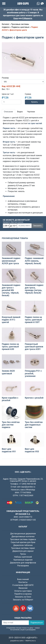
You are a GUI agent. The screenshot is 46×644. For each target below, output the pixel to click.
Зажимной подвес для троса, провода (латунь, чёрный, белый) (34, 289)
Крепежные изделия (23, 560)
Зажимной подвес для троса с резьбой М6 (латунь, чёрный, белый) (11, 290)
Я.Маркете (27, 18)
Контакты (23, 582)
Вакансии (23, 588)
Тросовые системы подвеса (23, 539)
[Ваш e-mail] (15, 623)
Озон (16, 18)
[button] (5, 58)
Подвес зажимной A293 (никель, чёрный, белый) (34, 261)
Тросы (23, 554)
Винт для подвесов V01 (9, 450)
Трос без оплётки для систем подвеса (11, 425)
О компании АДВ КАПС (23, 585)
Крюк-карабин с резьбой (10, 399)
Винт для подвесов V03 (32, 450)
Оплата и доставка (23, 591)
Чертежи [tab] (31, 112)
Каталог (6, 24)
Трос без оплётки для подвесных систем (34, 425)
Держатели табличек (23, 545)
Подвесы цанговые (20, 27)
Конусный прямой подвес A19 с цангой (11, 320)
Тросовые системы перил (23, 548)
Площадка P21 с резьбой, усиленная (33, 373)
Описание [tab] (8, 112)
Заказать (37, 226)
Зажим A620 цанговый (8, 372)
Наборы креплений (23, 557)
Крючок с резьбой (34, 398)
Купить (34, 102)
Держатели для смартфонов (23, 563)
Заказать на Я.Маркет (23, 600)
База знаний (23, 579)
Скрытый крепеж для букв (23, 542)
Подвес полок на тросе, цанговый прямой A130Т (33, 320)
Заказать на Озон (23, 597)
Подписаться (36, 623)
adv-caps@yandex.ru (26, 487)
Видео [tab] (20, 112)
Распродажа (23, 566)
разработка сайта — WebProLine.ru (23, 641)
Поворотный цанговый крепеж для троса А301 (34, 347)
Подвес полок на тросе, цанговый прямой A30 (10, 347)
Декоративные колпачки (23, 536)
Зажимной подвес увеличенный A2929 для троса (11, 261)
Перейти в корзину (23, 594)
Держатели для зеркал (23, 551)
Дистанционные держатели (23, 534)
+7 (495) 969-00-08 (27, 484)
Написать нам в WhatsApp (23, 490)
